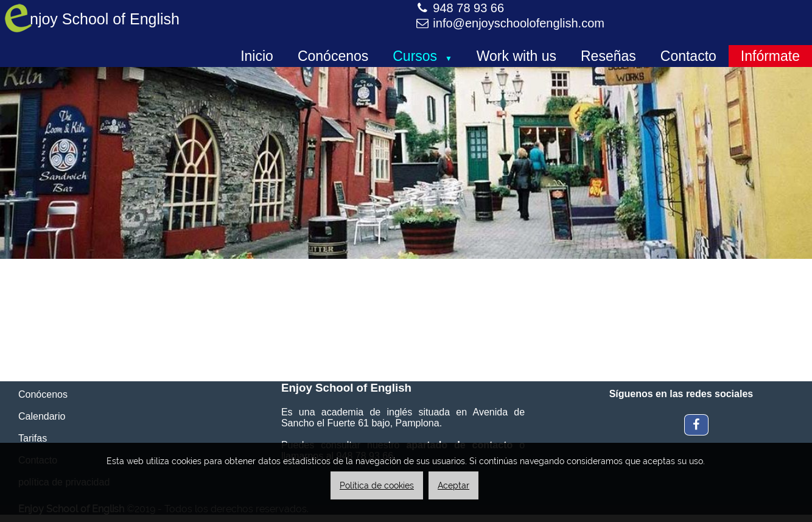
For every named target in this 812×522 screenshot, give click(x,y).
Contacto (688, 56)
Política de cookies (377, 485)
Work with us (516, 56)
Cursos (419, 56)
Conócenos (333, 56)
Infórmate (770, 56)
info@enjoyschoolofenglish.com (519, 23)
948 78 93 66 (468, 8)
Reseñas (608, 56)
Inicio (257, 56)
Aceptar (453, 485)
